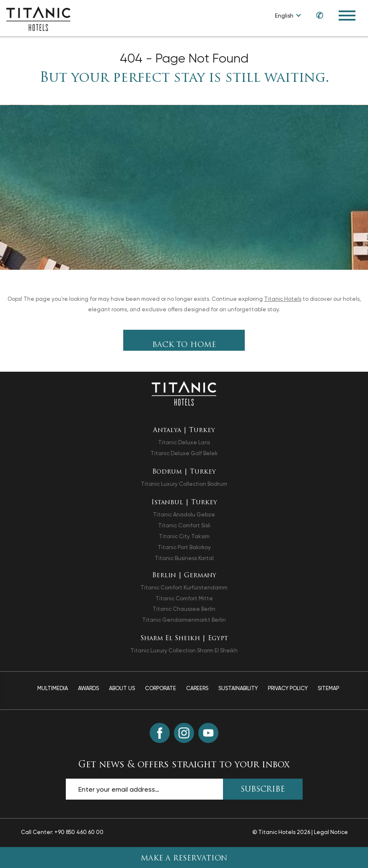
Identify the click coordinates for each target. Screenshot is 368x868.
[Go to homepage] (38, 18)
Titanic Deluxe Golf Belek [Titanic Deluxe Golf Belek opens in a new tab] (184, 453)
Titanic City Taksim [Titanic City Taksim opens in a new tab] (184, 536)
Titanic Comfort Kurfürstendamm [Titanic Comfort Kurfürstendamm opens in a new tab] (184, 588)
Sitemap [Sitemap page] (328, 688)
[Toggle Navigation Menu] (347, 16)
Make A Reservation (184, 859)
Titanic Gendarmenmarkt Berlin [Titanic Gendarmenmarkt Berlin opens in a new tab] (184, 620)
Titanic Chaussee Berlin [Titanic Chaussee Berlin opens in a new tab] (184, 609)
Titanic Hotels (283, 299)
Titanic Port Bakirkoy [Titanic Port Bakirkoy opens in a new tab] (184, 547)
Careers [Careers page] (197, 688)
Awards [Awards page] (88, 688)
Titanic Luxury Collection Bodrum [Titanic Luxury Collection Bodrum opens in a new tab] (184, 484)
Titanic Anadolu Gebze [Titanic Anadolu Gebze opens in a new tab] (184, 515)
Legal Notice (331, 832)
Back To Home (184, 345)
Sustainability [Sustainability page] (238, 688)
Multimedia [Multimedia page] (53, 688)
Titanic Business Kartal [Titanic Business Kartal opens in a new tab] (184, 558)
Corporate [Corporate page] (161, 688)
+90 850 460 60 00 (79, 832)
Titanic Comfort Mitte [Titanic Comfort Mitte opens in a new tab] (184, 598)
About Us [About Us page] (122, 688)
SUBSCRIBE (263, 790)
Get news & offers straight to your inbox (184, 765)
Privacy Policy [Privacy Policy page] (288, 688)
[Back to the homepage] (184, 393)
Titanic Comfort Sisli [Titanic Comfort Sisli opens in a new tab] (184, 525)
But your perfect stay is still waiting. (184, 78)
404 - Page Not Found (184, 58)
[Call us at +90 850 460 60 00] (316, 15)
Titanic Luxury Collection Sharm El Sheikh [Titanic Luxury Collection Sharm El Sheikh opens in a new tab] (184, 650)
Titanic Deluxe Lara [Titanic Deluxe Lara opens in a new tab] (184, 442)
